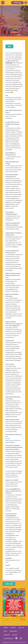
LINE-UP (21, 628)
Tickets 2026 (17, 3)
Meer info (16, 477)
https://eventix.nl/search (12, 440)
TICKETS (13, 628)
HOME (6, 628)
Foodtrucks (8, 638)
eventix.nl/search (13, 170)
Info (5, 631)
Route (15, 635)
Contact (7, 635)
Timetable (13, 631)
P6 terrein (12, 116)
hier (16, 218)
